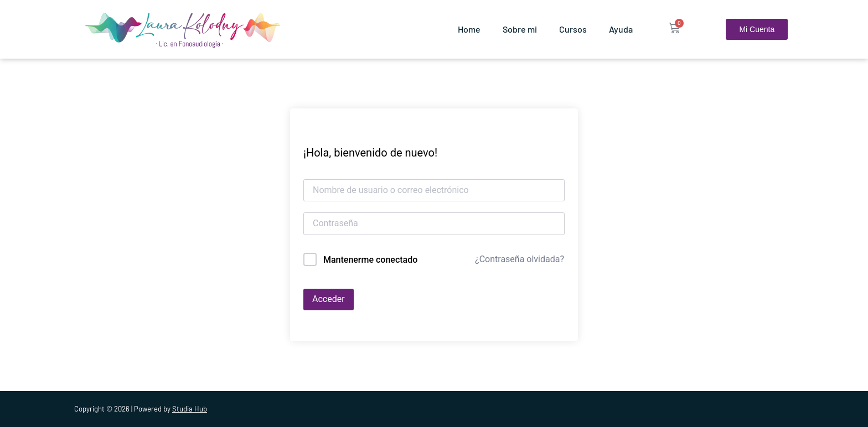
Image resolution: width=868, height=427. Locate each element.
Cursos (573, 29)
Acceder (329, 299)
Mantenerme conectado (370, 260)
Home (469, 29)
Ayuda (621, 29)
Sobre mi (520, 29)
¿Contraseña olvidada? (520, 259)
